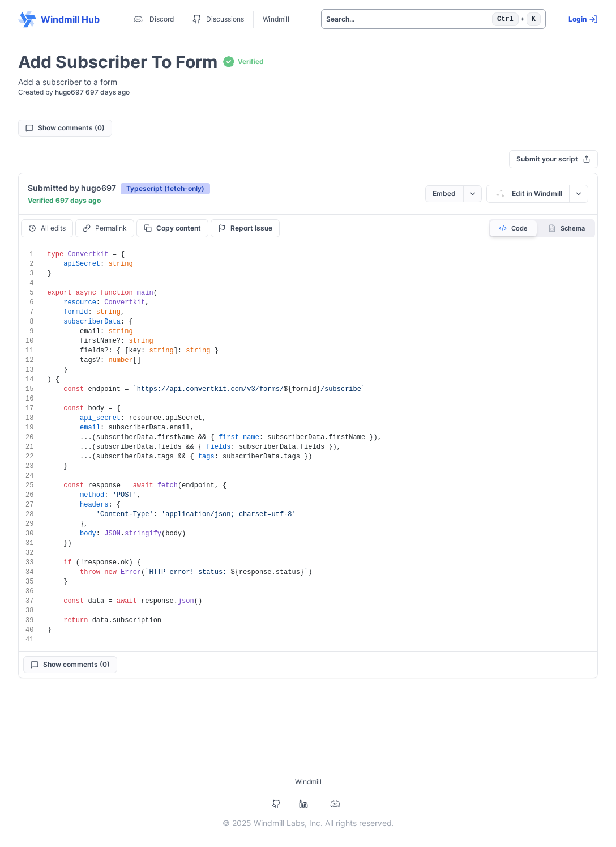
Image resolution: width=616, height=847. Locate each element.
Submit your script (553, 159)
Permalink (105, 228)
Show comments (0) (65, 128)
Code (513, 228)
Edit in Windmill (528, 194)
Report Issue (245, 228)
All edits (47, 228)
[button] (165, 188)
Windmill (276, 19)
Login (583, 19)
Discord (153, 19)
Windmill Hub (59, 19)
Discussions (218, 19)
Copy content (172, 228)
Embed (444, 193)
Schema (566, 228)
